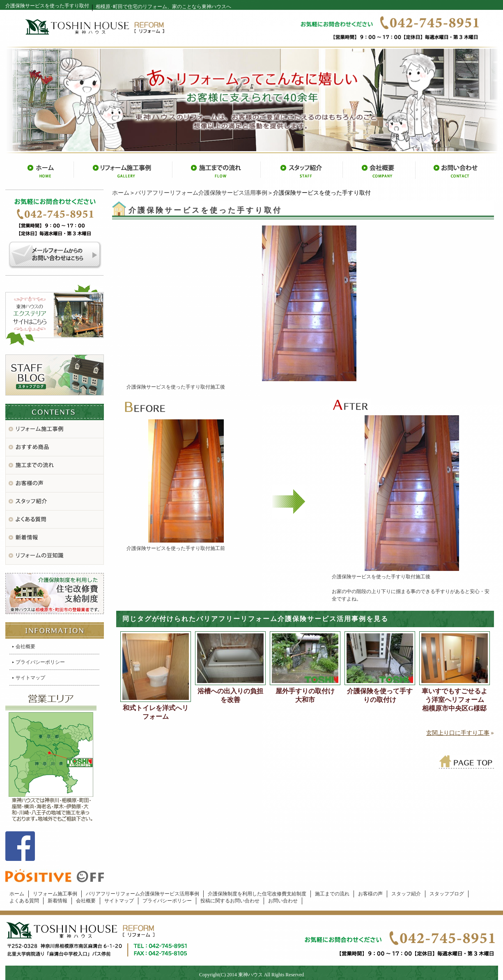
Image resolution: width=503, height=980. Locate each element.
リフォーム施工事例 (55, 894)
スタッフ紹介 (406, 894)
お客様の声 (370, 894)
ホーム (121, 193)
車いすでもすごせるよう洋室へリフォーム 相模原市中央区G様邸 (456, 700)
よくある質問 (24, 901)
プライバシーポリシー (40, 662)
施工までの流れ (332, 894)
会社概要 (25, 646)
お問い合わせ (283, 901)
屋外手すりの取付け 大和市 (308, 695)
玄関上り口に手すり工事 (458, 733)
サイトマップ (30, 678)
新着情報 (57, 901)
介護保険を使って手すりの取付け (380, 695)
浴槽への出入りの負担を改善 (230, 695)
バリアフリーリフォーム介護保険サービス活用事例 (201, 193)
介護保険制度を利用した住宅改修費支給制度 (257, 894)
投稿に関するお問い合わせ (230, 901)
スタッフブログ (447, 894)
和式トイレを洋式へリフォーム (156, 712)
